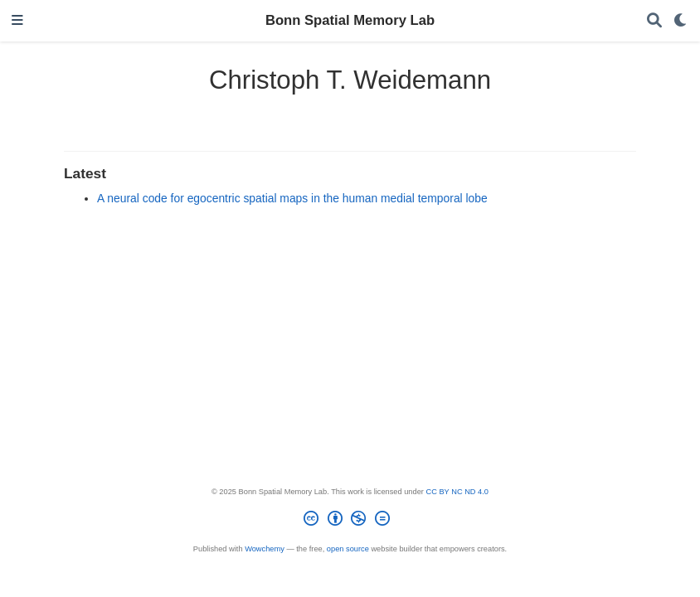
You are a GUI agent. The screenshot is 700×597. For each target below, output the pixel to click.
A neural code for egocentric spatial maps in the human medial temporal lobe (292, 198)
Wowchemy (265, 549)
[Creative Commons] (350, 521)
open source (348, 549)
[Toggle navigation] (17, 21)
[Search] (654, 21)
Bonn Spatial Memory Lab (350, 20)
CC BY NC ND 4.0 (457, 492)
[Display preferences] (681, 21)
